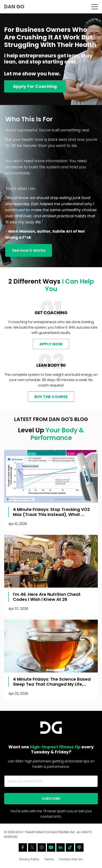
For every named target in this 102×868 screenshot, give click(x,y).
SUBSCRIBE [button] (51, 799)
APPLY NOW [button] (51, 344)
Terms (49, 859)
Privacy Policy (29, 859)
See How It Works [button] (29, 250)
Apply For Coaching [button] (35, 86)
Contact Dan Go (71, 859)
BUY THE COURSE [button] (51, 397)
